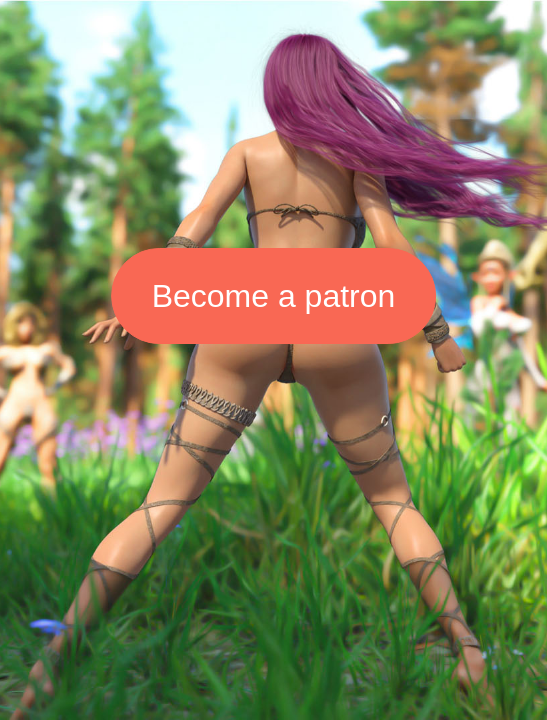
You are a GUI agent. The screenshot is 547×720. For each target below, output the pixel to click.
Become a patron (274, 296)
